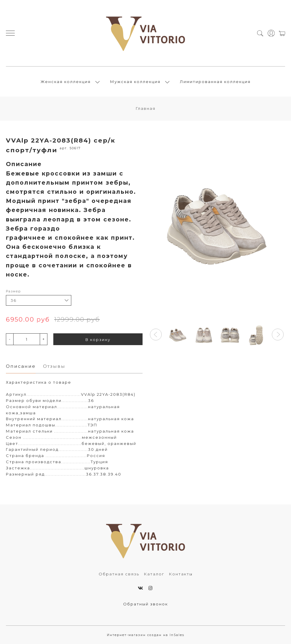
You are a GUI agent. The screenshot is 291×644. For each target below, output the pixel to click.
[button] (156, 335)
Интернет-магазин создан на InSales (146, 635)
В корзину (98, 340)
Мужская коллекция (135, 82)
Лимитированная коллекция (215, 82)
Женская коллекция (66, 82)
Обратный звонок (145, 604)
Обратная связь (119, 574)
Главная (145, 108)
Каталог (154, 574)
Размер (13, 291)
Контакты (181, 574)
